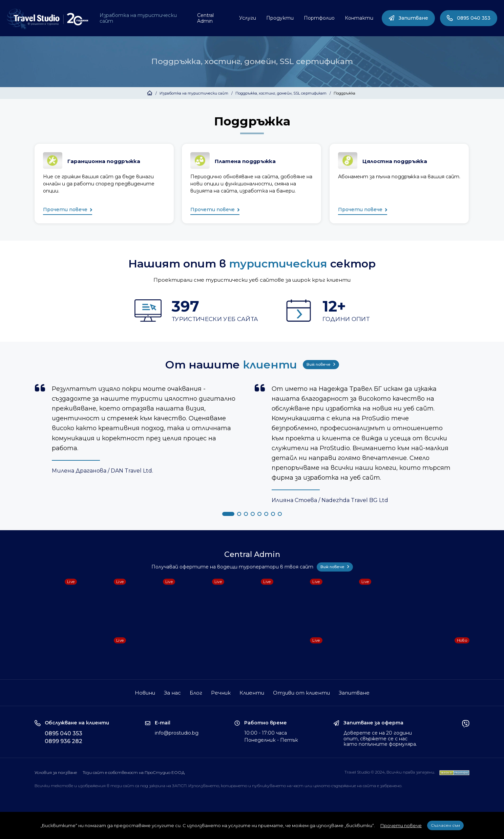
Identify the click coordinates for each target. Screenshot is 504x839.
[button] (228, 514)
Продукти (280, 18)
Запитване (408, 18)
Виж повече (321, 364)
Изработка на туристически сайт (138, 18)
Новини (145, 693)
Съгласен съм (445, 825)
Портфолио (319, 18)
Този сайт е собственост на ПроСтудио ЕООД (134, 772)
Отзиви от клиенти (301, 693)
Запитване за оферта (373, 723)
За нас (172, 693)
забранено (391, 786)
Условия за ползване (56, 772)
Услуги (248, 18)
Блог (196, 693)
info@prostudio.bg (177, 733)
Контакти (359, 18)
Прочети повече (68, 210)
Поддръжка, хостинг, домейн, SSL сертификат (281, 93)
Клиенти (252, 693)
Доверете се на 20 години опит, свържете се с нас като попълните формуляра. (380, 739)
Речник (221, 693)
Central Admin (205, 18)
